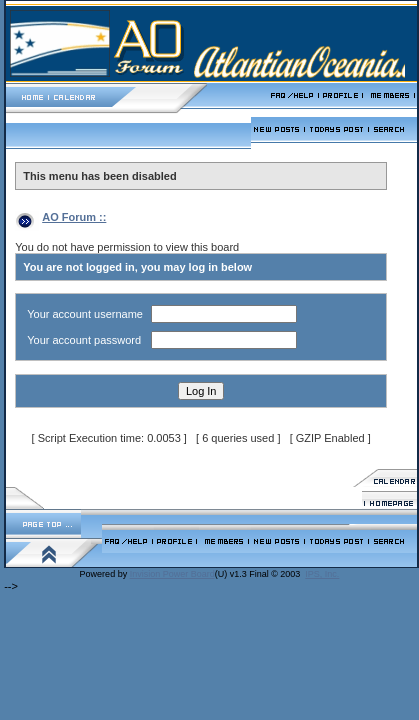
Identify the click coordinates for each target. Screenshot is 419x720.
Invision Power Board (172, 574)
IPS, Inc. (322, 574)
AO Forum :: (74, 217)
